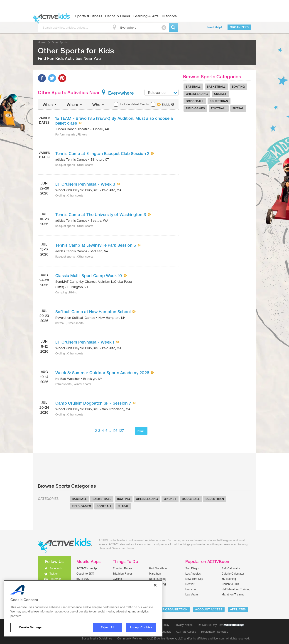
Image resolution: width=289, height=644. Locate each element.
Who (99, 105)
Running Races (122, 568)
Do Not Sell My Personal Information (221, 625)
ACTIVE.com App (87, 568)
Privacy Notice (184, 625)
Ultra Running (158, 579)
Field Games (195, 108)
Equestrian (219, 101)
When (50, 105)
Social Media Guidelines (97, 639)
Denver (190, 584)
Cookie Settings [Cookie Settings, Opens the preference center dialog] (30, 627)
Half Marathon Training (236, 589)
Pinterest (55, 579)
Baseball (193, 87)
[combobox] (162, 92)
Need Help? (215, 27)
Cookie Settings (234, 625)
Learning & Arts (146, 16)
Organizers (239, 27)
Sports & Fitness (89, 16)
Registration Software (215, 632)
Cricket (220, 94)
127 (122, 431)
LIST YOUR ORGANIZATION (169, 609)
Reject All (108, 627)
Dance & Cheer (118, 16)
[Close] (155, 585)
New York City (194, 579)
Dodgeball (195, 101)
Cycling (117, 579)
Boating (238, 87)
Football (219, 108)
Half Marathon (158, 568)
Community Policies (130, 639)
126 (115, 431)
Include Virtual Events (131, 104)
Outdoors (169, 16)
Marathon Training (233, 595)
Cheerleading (197, 94)
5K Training (229, 579)
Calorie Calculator (233, 574)
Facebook (56, 568)
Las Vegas (192, 595)
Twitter (54, 574)
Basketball (216, 87)
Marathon (155, 574)
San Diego (192, 568)
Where (75, 105)
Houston (191, 589)
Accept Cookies (141, 627)
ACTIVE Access (186, 632)
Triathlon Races (123, 574)
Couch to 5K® (85, 574)
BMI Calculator (231, 568)
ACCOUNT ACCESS (209, 609)
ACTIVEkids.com (50, 16)
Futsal (238, 108)
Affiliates (238, 609)
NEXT (141, 431)
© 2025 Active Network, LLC (165, 639)
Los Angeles (193, 574)
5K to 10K (83, 579)
